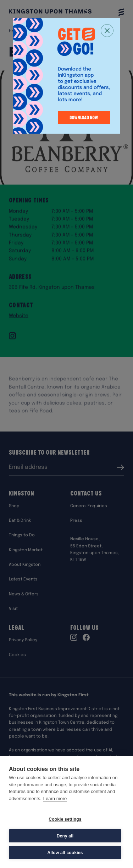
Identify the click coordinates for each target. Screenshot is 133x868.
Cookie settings (65, 819)
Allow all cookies (65, 853)
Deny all (65, 836)
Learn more (55, 799)
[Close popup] (107, 31)
